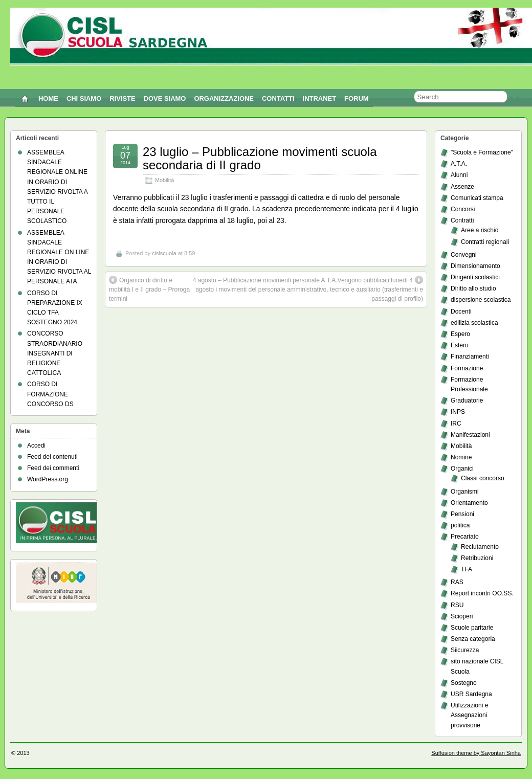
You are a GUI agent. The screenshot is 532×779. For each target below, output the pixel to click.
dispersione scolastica (481, 300)
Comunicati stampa (477, 198)
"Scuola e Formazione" (482, 152)
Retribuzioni (477, 558)
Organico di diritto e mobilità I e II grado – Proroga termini (149, 289)
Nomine (461, 457)
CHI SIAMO (84, 98)
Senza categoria (473, 639)
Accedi (36, 446)
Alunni (459, 175)
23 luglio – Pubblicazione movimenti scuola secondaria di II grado (260, 158)
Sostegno (464, 683)
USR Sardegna (471, 694)
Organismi (465, 492)
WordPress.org (48, 479)
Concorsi (463, 209)
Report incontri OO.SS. (482, 593)
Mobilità (164, 180)
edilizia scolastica (474, 323)
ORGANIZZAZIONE (224, 98)
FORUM (357, 98)
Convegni (464, 255)
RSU (457, 605)
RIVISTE (122, 98)
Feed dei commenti (53, 468)
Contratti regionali (485, 242)
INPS (458, 412)
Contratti (462, 220)
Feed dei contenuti (52, 457)
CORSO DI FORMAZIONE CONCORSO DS (50, 394)
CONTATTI (278, 98)
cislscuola (164, 253)
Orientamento (469, 503)
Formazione (467, 368)
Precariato (465, 537)
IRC (456, 424)
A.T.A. (459, 164)
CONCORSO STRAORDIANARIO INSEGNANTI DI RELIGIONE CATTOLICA (55, 353)
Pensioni (462, 514)
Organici (462, 469)
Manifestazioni (470, 435)
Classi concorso (483, 478)
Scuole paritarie (472, 628)
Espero (460, 334)
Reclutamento (480, 547)
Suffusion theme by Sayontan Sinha (476, 753)
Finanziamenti (470, 357)
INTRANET (319, 98)
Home (48, 98)
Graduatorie (467, 400)
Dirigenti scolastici (475, 277)
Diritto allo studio (473, 288)
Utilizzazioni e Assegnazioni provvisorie (469, 715)
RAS (457, 582)
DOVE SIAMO (165, 98)
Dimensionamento (475, 266)
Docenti (461, 311)
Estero (460, 345)
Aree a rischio (480, 230)
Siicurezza (465, 650)
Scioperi (462, 616)
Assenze (462, 187)
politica (460, 525)
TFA (467, 569)
